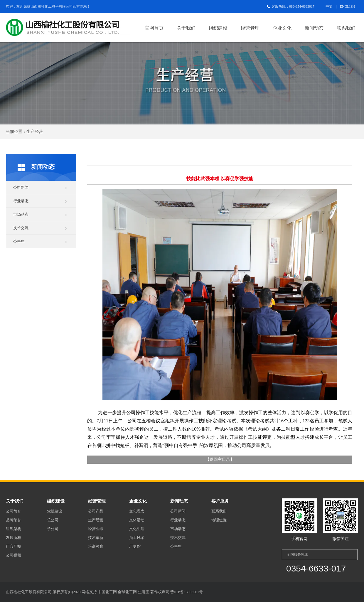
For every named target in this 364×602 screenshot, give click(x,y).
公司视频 (14, 555)
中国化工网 (107, 592)
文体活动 (137, 520)
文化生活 (137, 529)
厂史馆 (135, 546)
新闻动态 (314, 28)
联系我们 (346, 28)
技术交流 (21, 228)
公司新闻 (21, 187)
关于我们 (186, 28)
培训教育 (96, 546)
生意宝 (144, 592)
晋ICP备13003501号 (187, 592)
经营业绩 (96, 529)
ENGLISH (347, 6)
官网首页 (154, 28)
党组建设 (55, 511)
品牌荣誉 (14, 520)
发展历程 (14, 538)
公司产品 (96, 511)
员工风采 (137, 538)
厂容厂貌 (14, 546)
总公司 (53, 520)
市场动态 (21, 214)
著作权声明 (160, 592)
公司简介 (14, 511)
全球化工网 (127, 592)
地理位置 (219, 520)
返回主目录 (220, 459)
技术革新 (96, 538)
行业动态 (21, 201)
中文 (329, 6)
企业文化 (282, 28)
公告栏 (19, 241)
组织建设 (218, 28)
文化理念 (137, 511)
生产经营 (96, 520)
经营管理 (250, 28)
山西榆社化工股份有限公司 (52, 6)
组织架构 (14, 529)
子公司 (53, 529)
